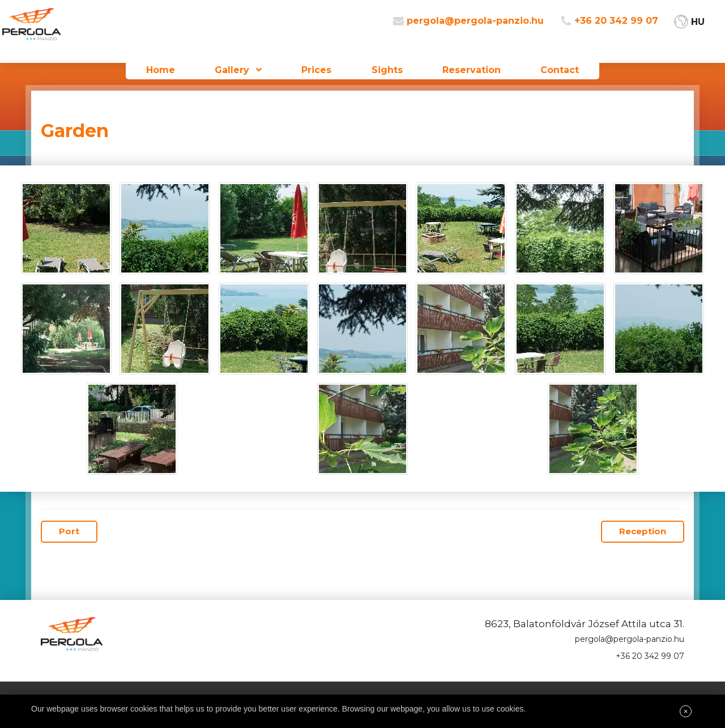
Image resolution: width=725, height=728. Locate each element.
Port (69, 531)
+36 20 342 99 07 (630, 29)
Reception (643, 531)
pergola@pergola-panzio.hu (489, 29)
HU (711, 29)
